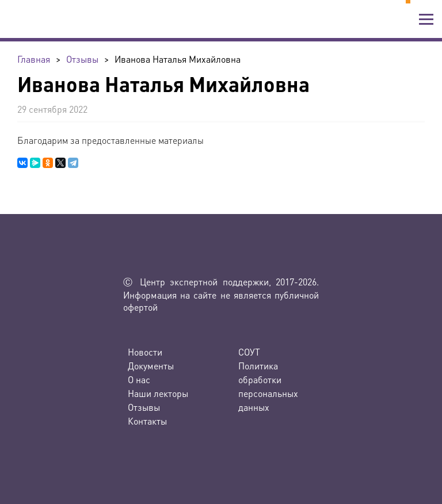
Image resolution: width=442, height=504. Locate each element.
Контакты (147, 421)
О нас (139, 379)
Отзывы (144, 407)
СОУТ (249, 352)
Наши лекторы (158, 393)
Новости (145, 352)
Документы (151, 366)
